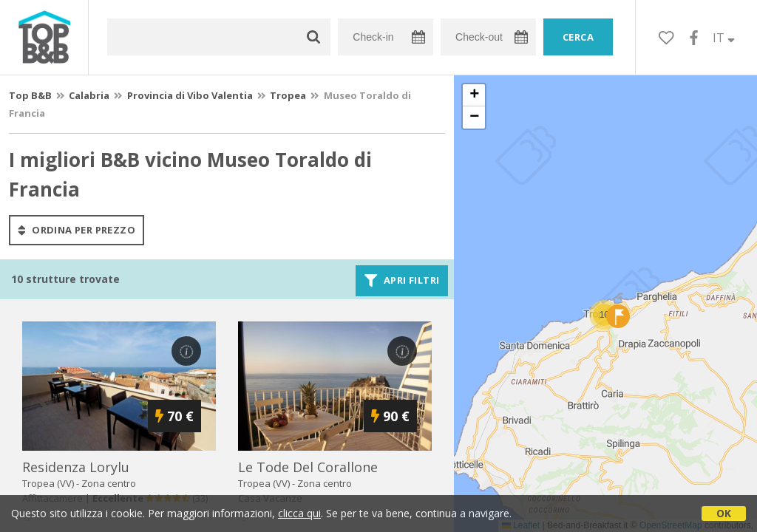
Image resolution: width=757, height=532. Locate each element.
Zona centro (109, 483)
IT (724, 38)
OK (724, 513)
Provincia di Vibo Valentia (190, 95)
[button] (604, 315)
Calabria (89, 95)
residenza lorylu (76, 467)
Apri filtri (402, 281)
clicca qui (299, 513)
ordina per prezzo (77, 230)
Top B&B (30, 95)
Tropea (288, 95)
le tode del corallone (308, 467)
